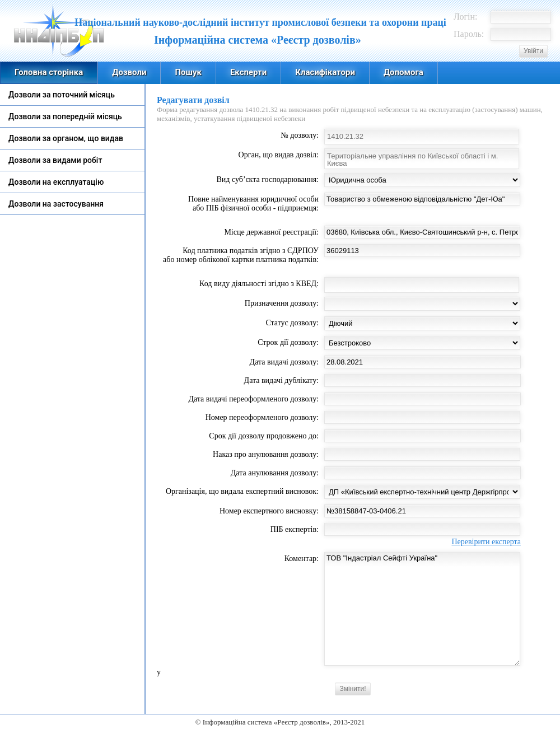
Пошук (188, 72)
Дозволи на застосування (56, 204)
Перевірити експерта (486, 542)
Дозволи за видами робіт (55, 160)
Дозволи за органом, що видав (66, 138)
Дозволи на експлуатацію (56, 182)
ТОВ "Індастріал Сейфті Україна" (422, 609)
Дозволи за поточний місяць (62, 95)
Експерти (248, 72)
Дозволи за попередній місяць (65, 116)
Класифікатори (325, 72)
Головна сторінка (49, 72)
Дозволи (129, 72)
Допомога (403, 72)
